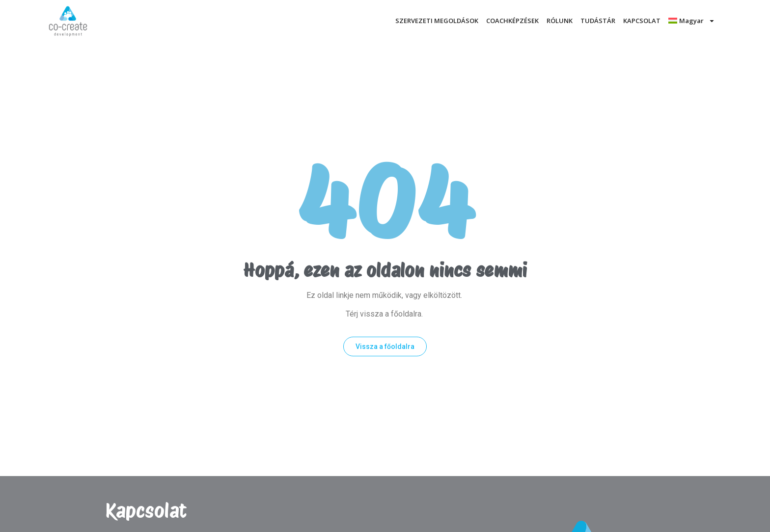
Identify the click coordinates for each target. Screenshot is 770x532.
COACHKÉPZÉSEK (512, 21)
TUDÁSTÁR (598, 21)
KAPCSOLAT (642, 21)
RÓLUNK (560, 21)
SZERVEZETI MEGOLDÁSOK (437, 21)
